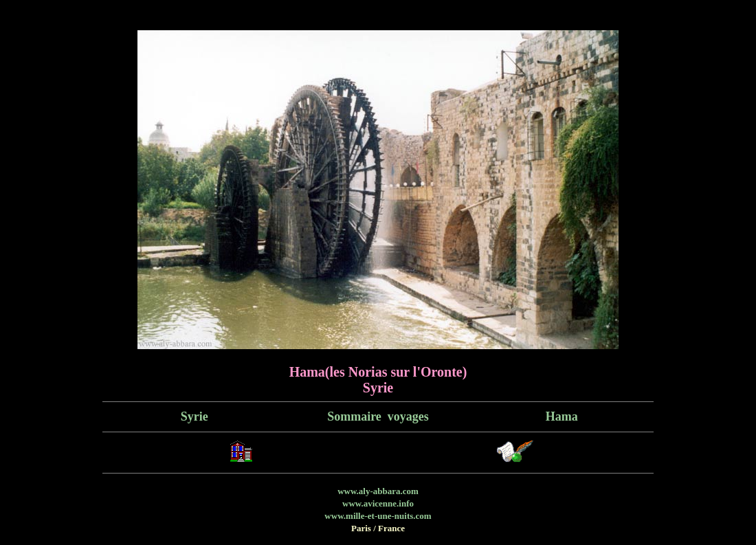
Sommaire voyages (378, 416)
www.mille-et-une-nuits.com (378, 516)
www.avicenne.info (378, 503)
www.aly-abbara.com (378, 491)
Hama (562, 416)
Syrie (194, 416)
